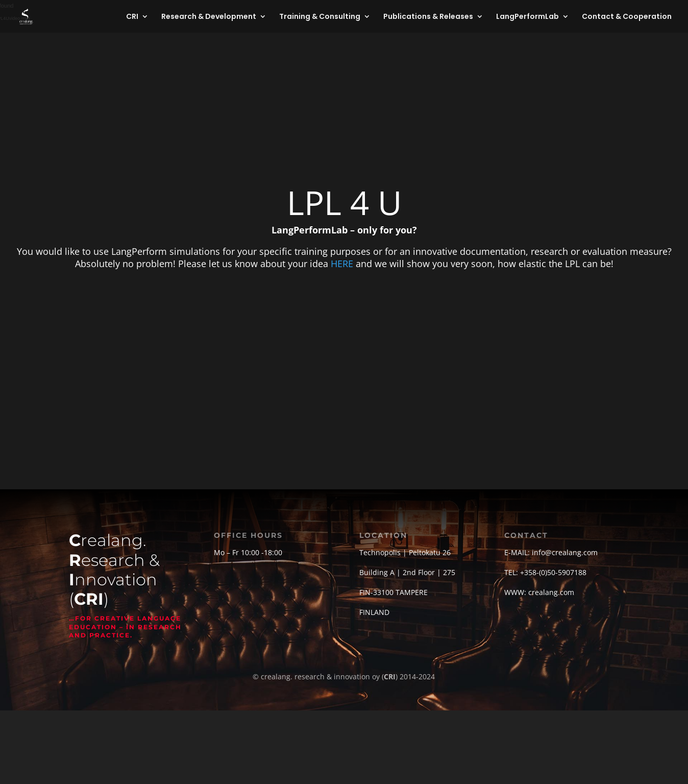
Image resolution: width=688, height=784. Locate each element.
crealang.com (551, 592)
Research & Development (209, 17)
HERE (342, 264)
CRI (132, 17)
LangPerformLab (527, 17)
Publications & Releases (428, 17)
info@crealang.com (565, 552)
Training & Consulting (320, 17)
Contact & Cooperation (627, 17)
